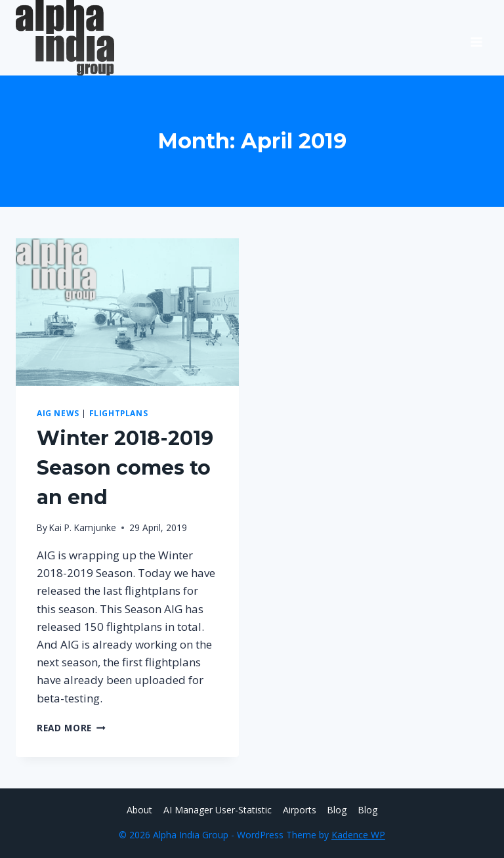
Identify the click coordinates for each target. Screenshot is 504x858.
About (139, 810)
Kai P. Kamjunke (83, 527)
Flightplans (119, 413)
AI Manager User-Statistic (218, 810)
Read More (71, 728)
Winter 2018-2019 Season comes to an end (125, 468)
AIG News (58, 413)
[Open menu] (476, 37)
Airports (300, 810)
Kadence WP (358, 835)
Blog (337, 810)
